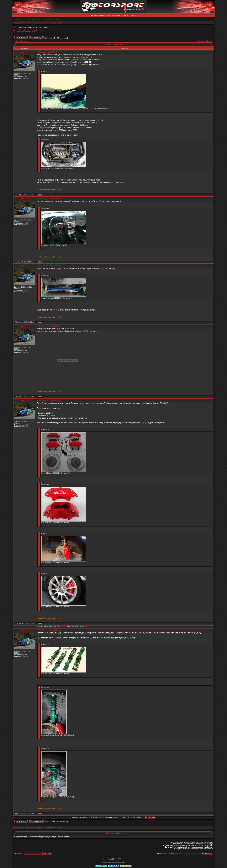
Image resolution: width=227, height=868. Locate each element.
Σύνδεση (133, 15)
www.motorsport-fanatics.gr (116, 862)
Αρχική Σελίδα (96, 15)
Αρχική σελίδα (19, 23)
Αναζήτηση (116, 15)
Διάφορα (46, 23)
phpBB (112, 859)
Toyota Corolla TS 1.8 (28, 31)
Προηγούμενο (202, 41)
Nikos (87, 627)
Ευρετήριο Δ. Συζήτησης (34, 23)
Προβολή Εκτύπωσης (20, 41)
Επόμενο (210, 41)
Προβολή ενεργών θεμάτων (51, 19)
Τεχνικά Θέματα (56, 23)
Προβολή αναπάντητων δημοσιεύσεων (27, 19)
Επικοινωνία (107, 15)
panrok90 (63, 627)
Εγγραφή (125, 15)
